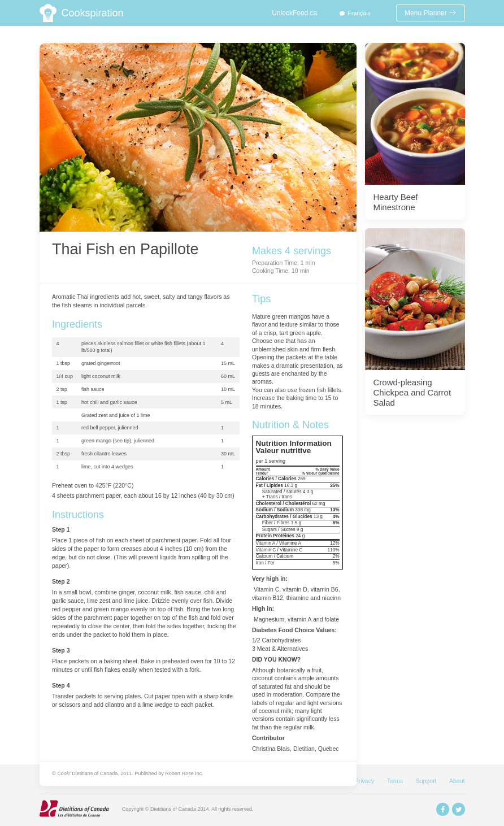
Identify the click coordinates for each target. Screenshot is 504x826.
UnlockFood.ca (294, 13)
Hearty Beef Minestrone (396, 202)
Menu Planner (430, 13)
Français (359, 13)
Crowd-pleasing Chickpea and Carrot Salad (412, 392)
